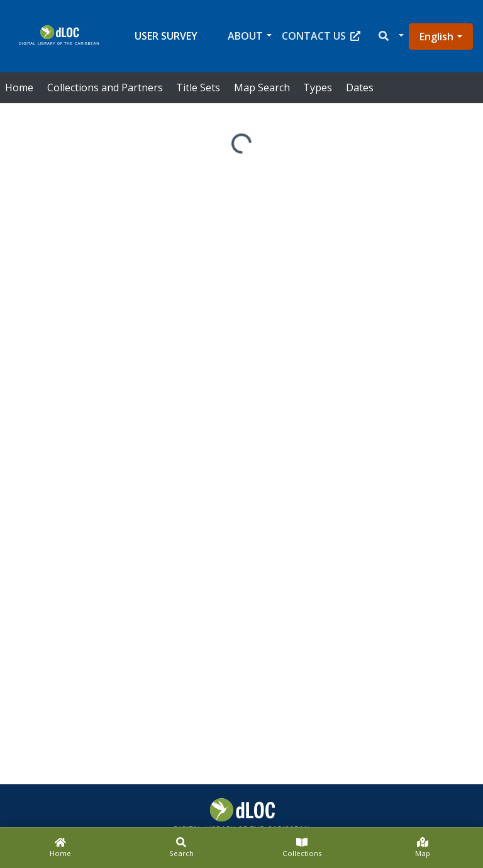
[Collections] (302, 848)
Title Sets (198, 87)
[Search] (181, 848)
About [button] (245, 36)
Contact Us (321, 36)
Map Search (262, 87)
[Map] (423, 848)
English (436, 37)
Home (19, 87)
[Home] (60, 848)
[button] (390, 36)
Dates (360, 87)
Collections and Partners (105, 87)
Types (318, 87)
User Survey (166, 36)
